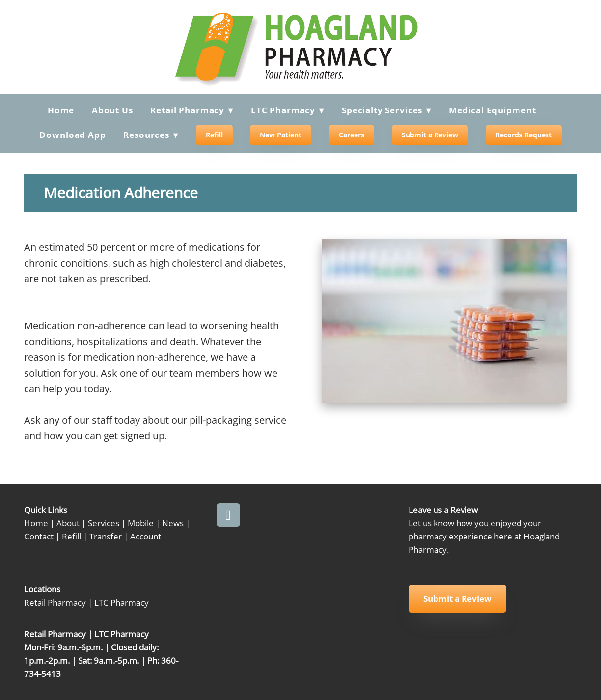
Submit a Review (430, 135)
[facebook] (228, 515)
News (173, 523)
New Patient (281, 135)
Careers (352, 135)
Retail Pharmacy (55, 602)
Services (104, 523)
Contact (39, 536)
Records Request (524, 135)
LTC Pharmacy (122, 602)
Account (146, 536)
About (68, 523)
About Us (112, 110)
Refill (214, 135)
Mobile (141, 523)
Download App (72, 135)
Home (61, 110)
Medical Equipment (492, 110)
